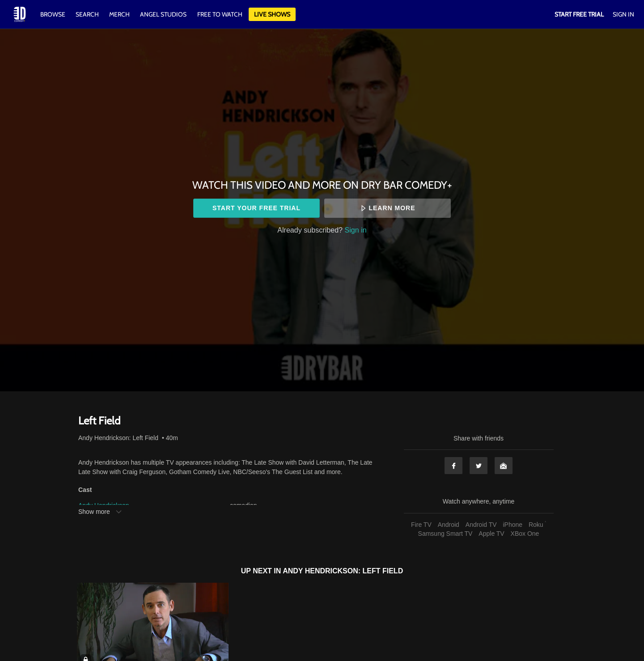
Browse (53, 14)
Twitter (479, 466)
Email (504, 466)
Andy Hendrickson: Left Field (118, 438)
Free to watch (220, 14)
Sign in (356, 230)
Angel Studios (163, 14)
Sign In (623, 14)
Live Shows (272, 14)
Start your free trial (256, 208)
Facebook (453, 466)
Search (88, 14)
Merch (119, 14)
